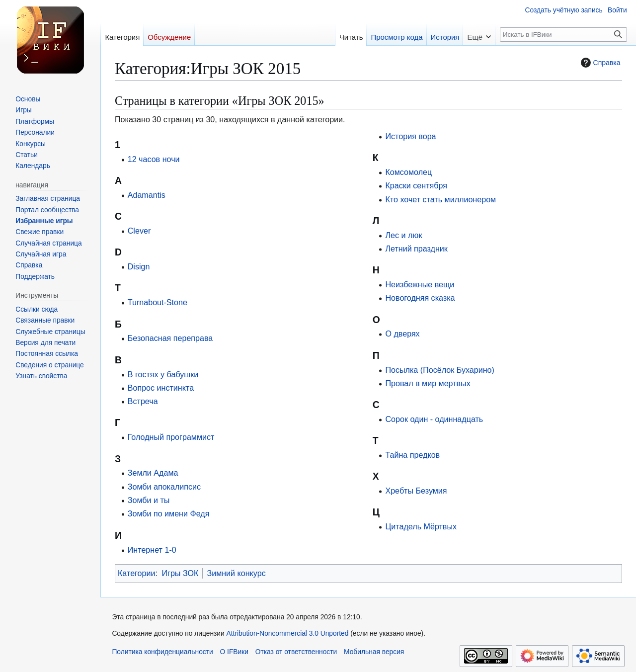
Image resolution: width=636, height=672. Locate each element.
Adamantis (147, 195)
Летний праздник (416, 249)
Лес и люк (403, 235)
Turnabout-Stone (158, 302)
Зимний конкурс (236, 573)
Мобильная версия (374, 652)
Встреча (143, 401)
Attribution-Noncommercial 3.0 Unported (288, 633)
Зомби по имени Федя (169, 513)
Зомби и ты (149, 500)
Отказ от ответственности (296, 652)
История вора (410, 136)
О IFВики (234, 652)
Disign (139, 266)
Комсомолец (408, 172)
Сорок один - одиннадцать (434, 419)
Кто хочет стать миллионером (440, 199)
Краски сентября (416, 185)
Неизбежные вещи (420, 284)
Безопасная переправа (170, 338)
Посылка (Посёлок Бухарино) (439, 370)
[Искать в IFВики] (563, 35)
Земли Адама (153, 473)
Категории (137, 573)
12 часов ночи (154, 159)
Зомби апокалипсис (164, 487)
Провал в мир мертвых (428, 383)
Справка (599, 63)
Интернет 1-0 (152, 550)
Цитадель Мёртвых (421, 526)
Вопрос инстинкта (161, 388)
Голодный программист (171, 437)
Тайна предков (412, 455)
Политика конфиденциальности (162, 652)
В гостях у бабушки (163, 374)
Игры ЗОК (180, 573)
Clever (139, 231)
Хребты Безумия (416, 491)
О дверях (402, 334)
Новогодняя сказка (420, 298)
